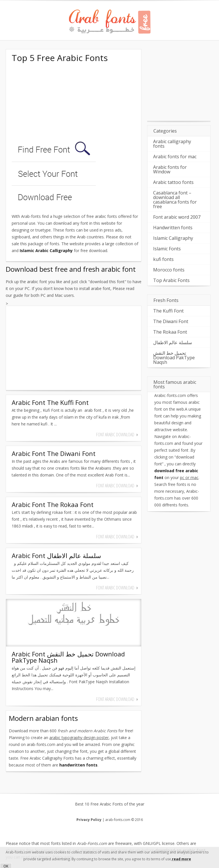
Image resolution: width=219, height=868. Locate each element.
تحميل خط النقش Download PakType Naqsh (174, 358)
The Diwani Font (171, 321)
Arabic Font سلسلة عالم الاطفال (56, 555)
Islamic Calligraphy (173, 238)
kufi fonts (163, 259)
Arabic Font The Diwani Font (54, 453)
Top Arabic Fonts (171, 280)
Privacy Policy (89, 820)
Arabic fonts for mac (175, 157)
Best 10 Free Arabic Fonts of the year (110, 804)
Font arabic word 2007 (177, 217)
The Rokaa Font (170, 332)
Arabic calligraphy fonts (172, 144)
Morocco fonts (169, 270)
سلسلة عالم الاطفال (173, 342)
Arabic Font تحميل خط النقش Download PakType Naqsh (68, 657)
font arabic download (115, 435)
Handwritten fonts (173, 228)
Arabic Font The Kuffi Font (50, 402)
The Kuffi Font (168, 311)
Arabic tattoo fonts (173, 182)
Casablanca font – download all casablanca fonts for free (175, 200)
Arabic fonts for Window (170, 169)
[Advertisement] (54, 102)
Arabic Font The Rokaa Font (53, 504)
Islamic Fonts (167, 249)
